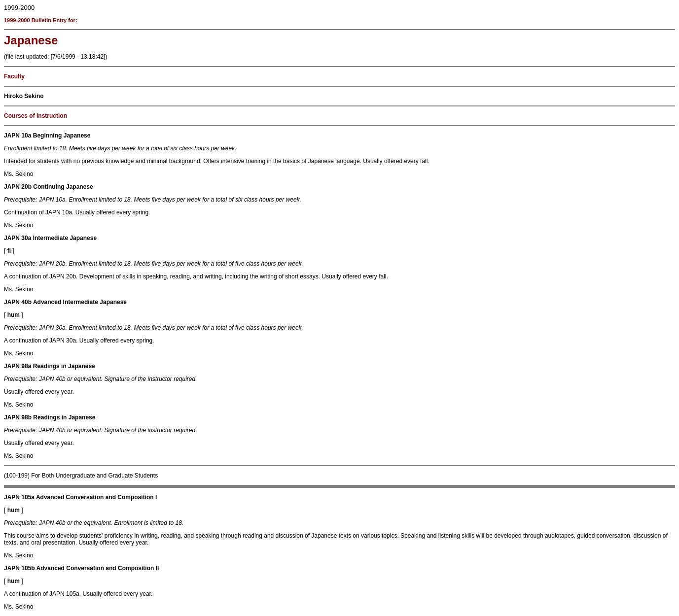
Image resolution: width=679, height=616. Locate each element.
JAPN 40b (18, 302)
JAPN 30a (18, 238)
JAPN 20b (18, 187)
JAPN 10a (18, 136)
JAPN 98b (18, 417)
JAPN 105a (19, 497)
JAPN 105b (19, 568)
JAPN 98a (18, 366)
